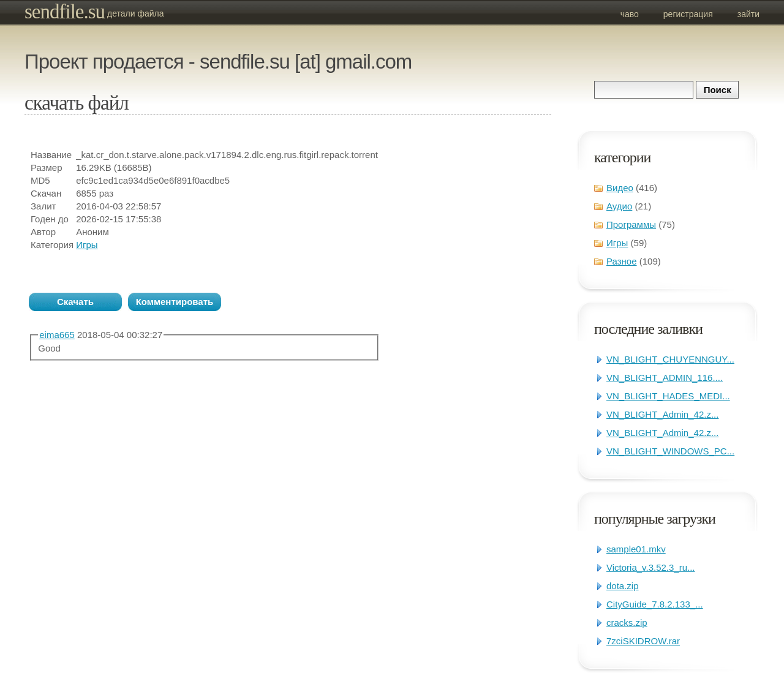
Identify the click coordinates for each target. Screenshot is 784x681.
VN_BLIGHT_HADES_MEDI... (668, 396)
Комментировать (175, 302)
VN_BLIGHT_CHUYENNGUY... (670, 359)
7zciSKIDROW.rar (643, 641)
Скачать (75, 302)
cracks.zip (627, 623)
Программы (631, 224)
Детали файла (136, 13)
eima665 (57, 335)
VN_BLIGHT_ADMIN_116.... (665, 378)
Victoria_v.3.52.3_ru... (651, 567)
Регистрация (688, 14)
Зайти (748, 14)
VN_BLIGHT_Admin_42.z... (662, 414)
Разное (622, 261)
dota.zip (623, 586)
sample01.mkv (636, 549)
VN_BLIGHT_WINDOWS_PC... (670, 451)
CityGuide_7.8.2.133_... (655, 604)
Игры (617, 243)
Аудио (619, 206)
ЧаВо (630, 14)
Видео (620, 188)
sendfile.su (65, 12)
